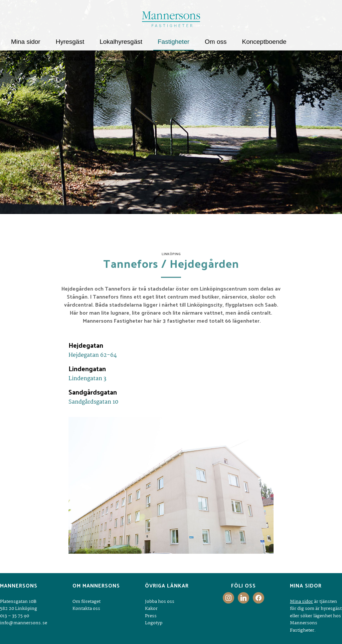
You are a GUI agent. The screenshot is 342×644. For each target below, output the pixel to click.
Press (151, 616)
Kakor (151, 609)
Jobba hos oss (160, 602)
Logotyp (154, 623)
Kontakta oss (86, 609)
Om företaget (87, 602)
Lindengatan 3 (87, 379)
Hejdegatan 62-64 (93, 355)
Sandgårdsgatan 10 (93, 402)
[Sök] (338, 59)
